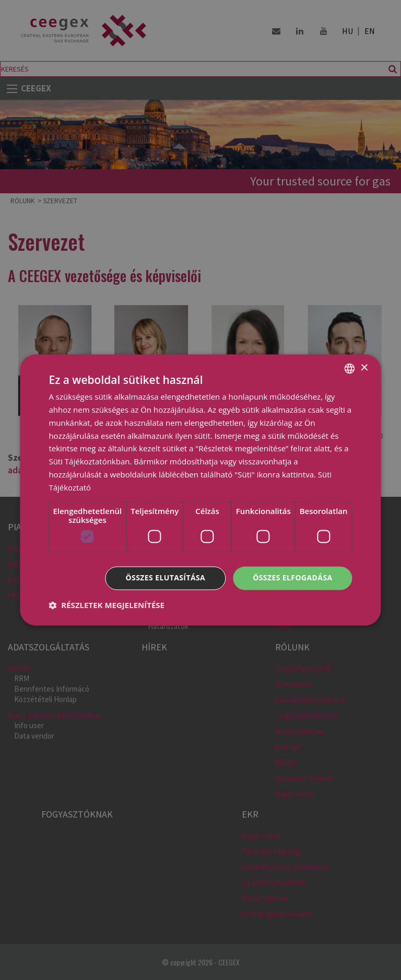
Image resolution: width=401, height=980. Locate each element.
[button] (107, 605)
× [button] (364, 368)
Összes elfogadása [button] (292, 578)
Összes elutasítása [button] (166, 578)
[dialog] (200, 490)
